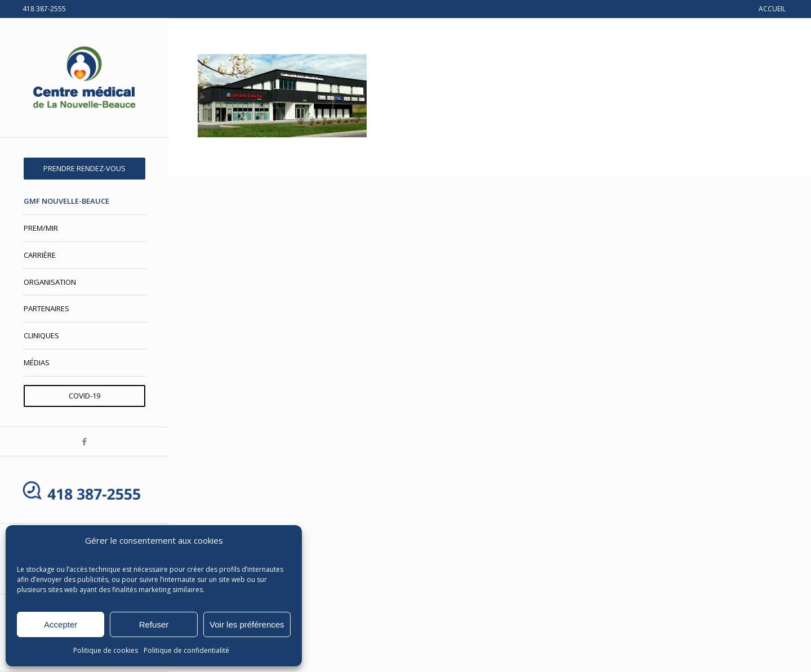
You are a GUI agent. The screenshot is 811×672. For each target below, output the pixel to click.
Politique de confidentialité (186, 650)
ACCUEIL (772, 9)
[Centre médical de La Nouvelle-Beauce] (84, 78)
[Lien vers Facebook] (84, 442)
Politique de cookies (106, 650)
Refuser (154, 624)
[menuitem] (84, 169)
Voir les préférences (247, 624)
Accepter (61, 624)
